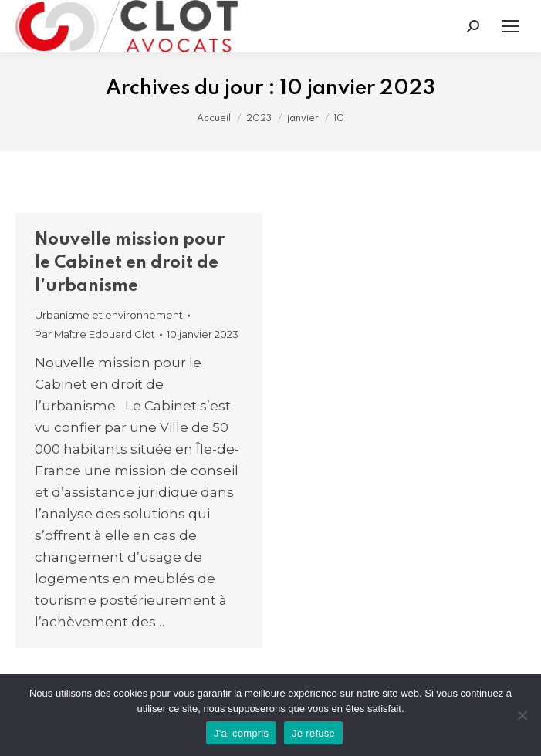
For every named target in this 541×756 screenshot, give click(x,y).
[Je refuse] (522, 715)
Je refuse (313, 733)
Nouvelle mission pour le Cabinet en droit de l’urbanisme (130, 263)
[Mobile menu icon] (510, 26)
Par (95, 334)
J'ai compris (241, 733)
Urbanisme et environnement (109, 315)
